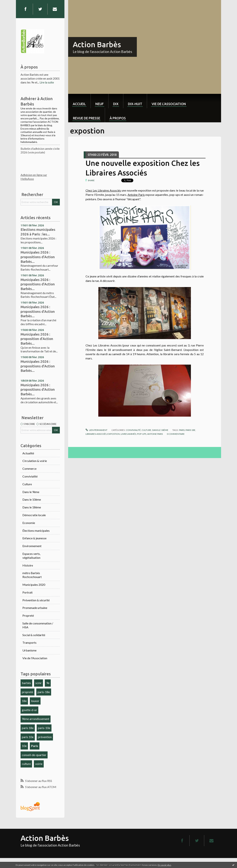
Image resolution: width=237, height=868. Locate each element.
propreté (27, 692)
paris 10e (28, 737)
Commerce (29, 469)
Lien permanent (96, 430)
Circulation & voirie (35, 461)
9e (48, 683)
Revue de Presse (87, 118)
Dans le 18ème (32, 507)
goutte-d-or (29, 710)
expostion (114, 434)
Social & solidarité (34, 635)
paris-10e (44, 728)
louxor (35, 701)
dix (116, 104)
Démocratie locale (34, 515)
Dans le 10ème (32, 499)
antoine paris (155, 434)
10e (24, 746)
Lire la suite (47, 82)
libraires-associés (96, 434)
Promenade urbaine (35, 608)
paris (182, 430)
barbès (26, 683)
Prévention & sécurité (36, 600)
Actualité (28, 453)
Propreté (28, 615)
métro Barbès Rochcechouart (32, 575)
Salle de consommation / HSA (38, 625)
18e (24, 701)
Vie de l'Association (35, 658)
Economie (29, 523)
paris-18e (44, 692)
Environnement (32, 546)
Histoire (28, 565)
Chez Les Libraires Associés (103, 190)
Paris (35, 746)
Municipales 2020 (34, 585)
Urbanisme (29, 650)
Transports (29, 642)
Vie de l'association (169, 104)
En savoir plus (165, 865)
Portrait (27, 592)
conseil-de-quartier (34, 755)
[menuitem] (79, 101)
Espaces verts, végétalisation (31, 556)
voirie (39, 764)
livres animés (128, 434)
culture (26, 764)
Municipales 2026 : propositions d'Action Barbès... (38, 257)
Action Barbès (97, 45)
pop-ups (142, 434)
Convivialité (30, 476)
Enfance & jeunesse (34, 538)
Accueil (79, 104)
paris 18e (28, 728)
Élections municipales (36, 531)
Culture (27, 484)
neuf (100, 104)
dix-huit (135, 104)
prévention (45, 737)
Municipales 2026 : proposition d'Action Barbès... (37, 339)
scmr (39, 683)
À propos (118, 118)
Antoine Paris (136, 195)
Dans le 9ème (31, 492)
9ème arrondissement (36, 719)
